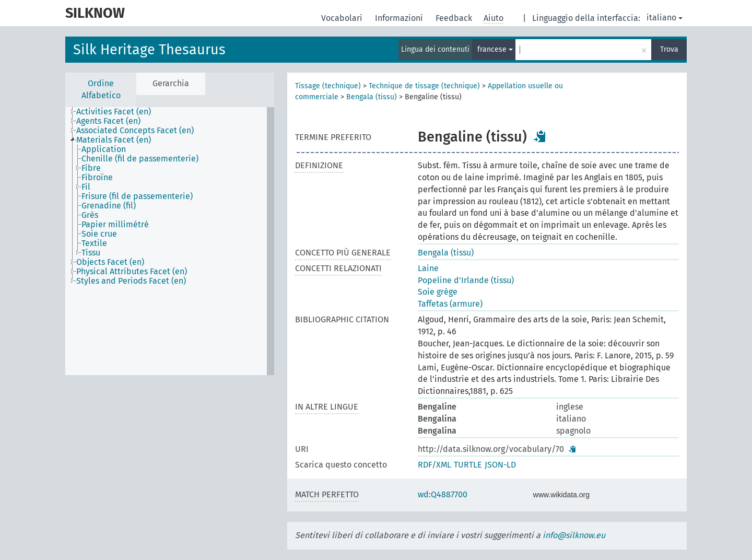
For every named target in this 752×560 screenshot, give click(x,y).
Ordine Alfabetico (101, 89)
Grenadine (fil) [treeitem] (109, 206)
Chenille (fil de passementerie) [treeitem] (140, 159)
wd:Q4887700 (443, 494)
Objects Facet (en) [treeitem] (110, 262)
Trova (669, 49)
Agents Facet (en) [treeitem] (108, 121)
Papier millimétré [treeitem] (115, 225)
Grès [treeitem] (90, 215)
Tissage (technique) (328, 86)
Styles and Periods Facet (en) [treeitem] (131, 281)
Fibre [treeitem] (91, 168)
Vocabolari (343, 18)
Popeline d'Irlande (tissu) (466, 280)
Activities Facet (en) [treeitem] (114, 112)
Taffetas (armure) (450, 304)
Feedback (455, 18)
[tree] (170, 241)
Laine (428, 268)
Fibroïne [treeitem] (97, 178)
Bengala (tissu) (372, 97)
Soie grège (438, 292)
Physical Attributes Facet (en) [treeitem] (132, 272)
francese (495, 49)
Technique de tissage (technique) (424, 86)
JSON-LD (500, 465)
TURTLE (468, 465)
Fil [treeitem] (86, 187)
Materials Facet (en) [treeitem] (114, 140)
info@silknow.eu (574, 535)
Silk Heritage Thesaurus (149, 50)
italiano (665, 17)
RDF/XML (434, 465)
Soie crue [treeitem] (99, 234)
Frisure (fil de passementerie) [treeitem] (137, 196)
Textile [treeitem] (94, 243)
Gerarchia (171, 83)
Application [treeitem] (104, 149)
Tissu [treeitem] (91, 253)
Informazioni (400, 18)
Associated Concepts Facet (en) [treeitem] (135, 131)
